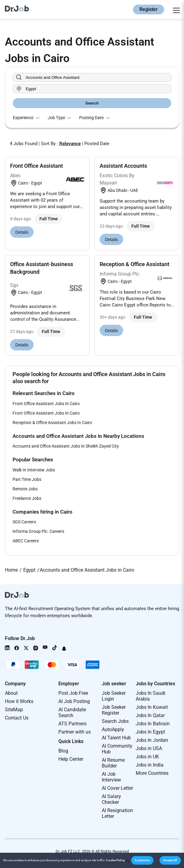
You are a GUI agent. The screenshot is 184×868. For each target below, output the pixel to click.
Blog (63, 751)
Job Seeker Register (114, 710)
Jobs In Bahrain (153, 724)
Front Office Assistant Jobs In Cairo (46, 404)
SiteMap (14, 710)
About (11, 693)
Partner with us (75, 732)
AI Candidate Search (72, 712)
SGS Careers (24, 522)
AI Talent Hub (116, 738)
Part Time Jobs (27, 479)
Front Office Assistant (37, 166)
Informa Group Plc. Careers (38, 531)
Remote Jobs (25, 489)
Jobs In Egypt (150, 732)
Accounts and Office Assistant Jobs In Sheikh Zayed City (66, 446)
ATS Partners (72, 724)
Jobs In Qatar (150, 715)
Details (22, 232)
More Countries (152, 773)
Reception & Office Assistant (134, 264)
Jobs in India (150, 765)
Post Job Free (73, 693)
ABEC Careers (26, 541)
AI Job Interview (111, 777)
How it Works (19, 701)
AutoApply (113, 729)
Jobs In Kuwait (152, 707)
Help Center (71, 759)
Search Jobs (115, 721)
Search (92, 103)
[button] (142, 860)
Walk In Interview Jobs (34, 470)
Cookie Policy (116, 860)
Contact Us (17, 718)
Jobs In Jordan (152, 740)
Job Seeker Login (114, 696)
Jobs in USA (149, 748)
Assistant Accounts (123, 166)
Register (149, 9)
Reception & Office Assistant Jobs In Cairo (52, 423)
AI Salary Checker (111, 799)
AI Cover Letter (117, 788)
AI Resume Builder (113, 763)
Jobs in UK (147, 757)
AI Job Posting (74, 701)
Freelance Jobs (27, 498)
